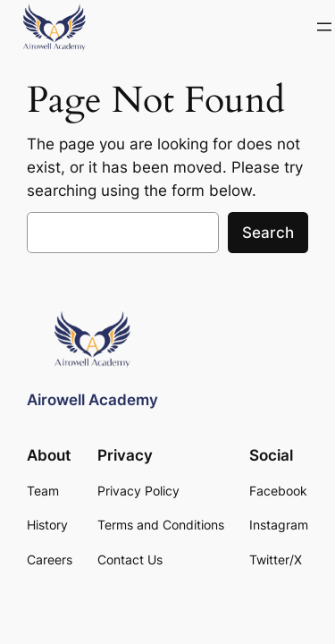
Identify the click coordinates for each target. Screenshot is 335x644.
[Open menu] (324, 27)
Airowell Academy (92, 400)
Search (268, 233)
